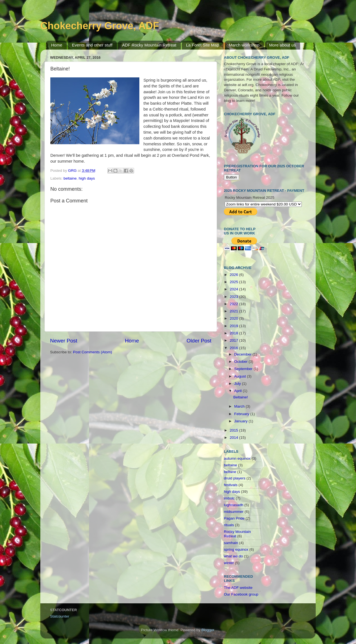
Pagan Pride (234, 518)
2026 (234, 275)
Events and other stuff (92, 45)
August (241, 376)
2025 (234, 282)
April (238, 391)
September (244, 369)
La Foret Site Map (203, 45)
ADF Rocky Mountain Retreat (149, 45)
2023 (234, 297)
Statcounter (60, 616)
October (241, 362)
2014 (234, 438)
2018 (234, 333)
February (242, 414)
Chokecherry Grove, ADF (100, 26)
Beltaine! (241, 397)
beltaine (70, 178)
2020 (234, 318)
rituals (229, 525)
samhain (231, 543)
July (238, 384)
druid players (235, 478)
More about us (283, 45)
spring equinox (236, 549)
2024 (234, 289)
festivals (231, 485)
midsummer (234, 512)
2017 (234, 340)
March (240, 406)
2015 (234, 430)
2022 (234, 304)
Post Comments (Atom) (93, 352)
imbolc (229, 498)
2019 (234, 326)
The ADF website (238, 588)
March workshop (244, 45)
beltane (230, 472)
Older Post (199, 341)
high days (87, 178)
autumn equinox (237, 458)
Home (57, 45)
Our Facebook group (241, 594)
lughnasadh (234, 505)
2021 (234, 311)
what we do (233, 556)
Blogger (208, 630)
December (243, 354)
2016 (234, 348)
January (241, 421)
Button (232, 177)
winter (229, 563)
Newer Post (64, 341)
